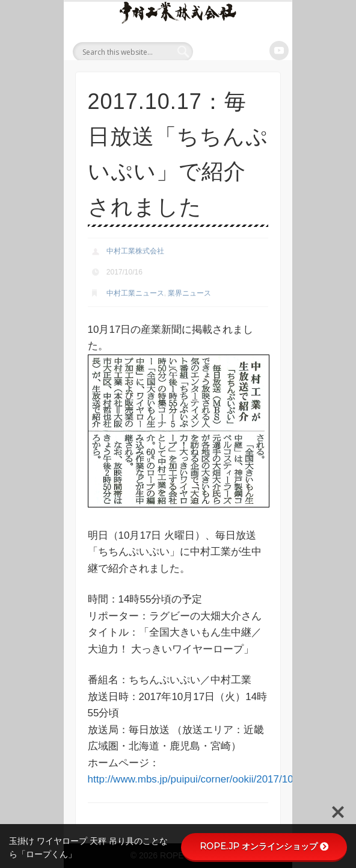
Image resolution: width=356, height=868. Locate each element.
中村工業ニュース (135, 293)
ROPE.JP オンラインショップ (264, 846)
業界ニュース (189, 293)
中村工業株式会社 (135, 251)
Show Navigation (269, 51)
